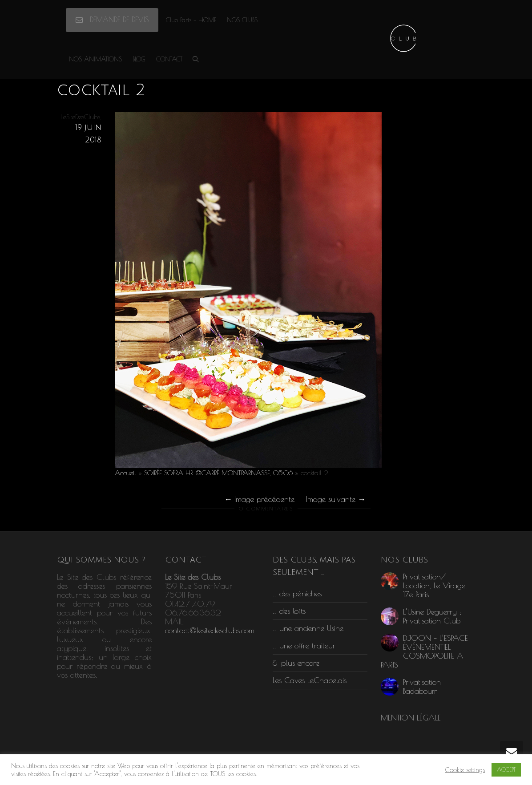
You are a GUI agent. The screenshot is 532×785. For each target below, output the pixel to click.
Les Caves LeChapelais (310, 680)
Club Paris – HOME (191, 20)
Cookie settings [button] (465, 770)
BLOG (139, 59)
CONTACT (169, 59)
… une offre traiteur (304, 645)
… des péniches (297, 593)
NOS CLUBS (242, 20)
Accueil (125, 473)
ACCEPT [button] (506, 769)
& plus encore (296, 663)
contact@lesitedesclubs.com (210, 630)
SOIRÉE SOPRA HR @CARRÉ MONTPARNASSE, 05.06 (218, 473)
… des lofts (289, 611)
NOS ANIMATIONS (95, 59)
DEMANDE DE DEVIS (112, 20)
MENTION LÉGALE (411, 718)
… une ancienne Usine (308, 628)
